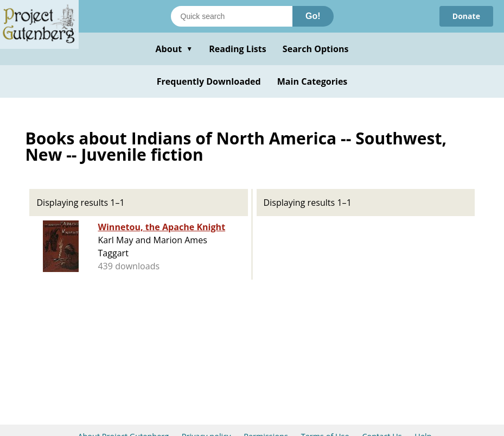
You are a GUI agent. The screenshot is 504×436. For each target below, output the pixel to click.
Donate (466, 16)
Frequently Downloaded (209, 81)
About (174, 49)
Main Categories (312, 81)
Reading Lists (238, 49)
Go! (313, 16)
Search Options (316, 49)
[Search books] (232, 16)
